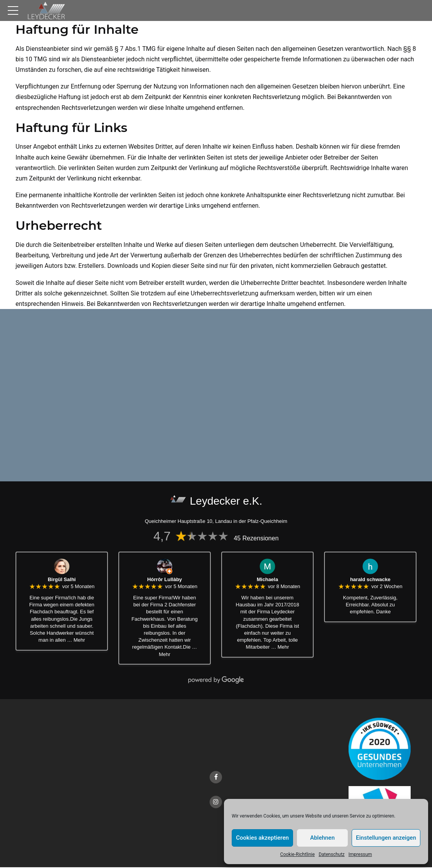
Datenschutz (332, 854)
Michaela (268, 580)
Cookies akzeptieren (262, 838)
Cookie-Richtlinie (298, 854)
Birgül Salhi (62, 580)
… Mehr (76, 641)
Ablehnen (322, 838)
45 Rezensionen (256, 539)
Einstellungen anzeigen (386, 838)
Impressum (360, 854)
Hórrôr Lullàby (165, 580)
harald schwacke (370, 580)
